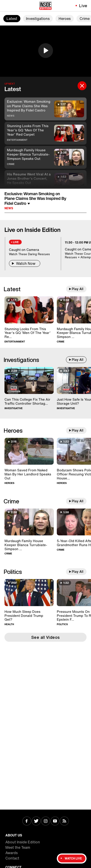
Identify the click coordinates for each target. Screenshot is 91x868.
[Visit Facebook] (27, 821)
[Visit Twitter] (36, 821)
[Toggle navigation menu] (6, 6)
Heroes (65, 19)
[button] (46, 51)
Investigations (38, 19)
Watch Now (25, 263)
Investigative (14, 408)
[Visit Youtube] (55, 821)
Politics (13, 572)
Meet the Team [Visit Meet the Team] (18, 847)
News (11, 116)
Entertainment (17, 140)
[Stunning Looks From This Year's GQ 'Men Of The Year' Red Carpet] (29, 310)
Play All (78, 289)
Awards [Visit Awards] (12, 853)
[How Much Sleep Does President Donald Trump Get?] (29, 593)
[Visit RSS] (64, 821)
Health (9, 624)
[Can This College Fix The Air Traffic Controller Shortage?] (29, 381)
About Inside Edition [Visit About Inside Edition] (23, 842)
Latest (12, 19)
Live (83, 6)
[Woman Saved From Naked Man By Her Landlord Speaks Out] (29, 451)
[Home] (45, 6)
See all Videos (46, 637)
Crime (11, 164)
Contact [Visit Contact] (12, 858)
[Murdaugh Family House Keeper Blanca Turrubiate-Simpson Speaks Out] (29, 522)
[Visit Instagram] (46, 821)
